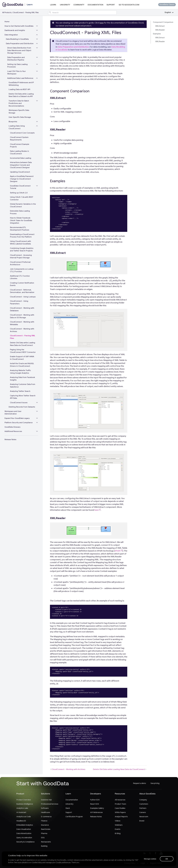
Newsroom (144, 817)
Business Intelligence (25, 804)
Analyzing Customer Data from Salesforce (23, 386)
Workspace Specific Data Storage (19, 111)
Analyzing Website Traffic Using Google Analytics (20, 372)
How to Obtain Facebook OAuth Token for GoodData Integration (21, 220)
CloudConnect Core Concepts (22, 133)
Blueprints (13, 122)
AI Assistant (21, 812)
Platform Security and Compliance (19, 423)
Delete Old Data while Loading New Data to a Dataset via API (21, 95)
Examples (157, 34)
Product (20, 794)
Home (7, 22)
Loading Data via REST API (19, 89)
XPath (119, 551)
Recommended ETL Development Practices (20, 229)
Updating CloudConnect (20, 172)
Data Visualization (24, 829)
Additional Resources (13, 431)
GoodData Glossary (12, 427)
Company (143, 800)
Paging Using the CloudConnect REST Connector (23, 351)
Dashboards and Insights (15, 30)
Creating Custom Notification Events (22, 284)
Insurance (45, 825)
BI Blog (118, 833)
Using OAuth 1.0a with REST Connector (22, 198)
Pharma (44, 833)
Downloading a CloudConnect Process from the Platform (22, 236)
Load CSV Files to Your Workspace (17, 73)
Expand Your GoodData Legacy (17, 418)
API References (96, 812)
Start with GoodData (43, 783)
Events (118, 829)
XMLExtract (160, 26)
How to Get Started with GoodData (19, 26)
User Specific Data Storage (20, 117)
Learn (53, 5)
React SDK (95, 804)
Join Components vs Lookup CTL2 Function (22, 270)
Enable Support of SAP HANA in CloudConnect (22, 358)
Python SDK (95, 800)
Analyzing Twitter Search (20, 391)
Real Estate (46, 829)
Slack (68, 808)
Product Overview (24, 800)
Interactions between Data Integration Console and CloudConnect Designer (21, 165)
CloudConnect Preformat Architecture (20, 263)
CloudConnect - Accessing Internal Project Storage (21, 256)
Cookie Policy (37, 862)
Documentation (95, 5)
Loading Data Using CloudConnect (17, 127)
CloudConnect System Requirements (19, 139)
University (65, 5)
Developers (96, 794)
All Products (7, 12)
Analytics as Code (24, 817)
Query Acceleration (24, 838)
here (101, 23)
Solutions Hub (46, 800)
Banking (44, 846)
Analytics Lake (22, 808)
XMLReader (160, 30)
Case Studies (120, 808)
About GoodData (147, 794)
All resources (120, 800)
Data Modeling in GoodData (17, 39)
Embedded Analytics (25, 825)
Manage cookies (150, 859)
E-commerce (46, 817)
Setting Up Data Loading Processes (17, 66)
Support (111, 5)
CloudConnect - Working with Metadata (22, 323)
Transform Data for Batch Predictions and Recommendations (19, 103)
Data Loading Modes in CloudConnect (19, 152)
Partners (143, 808)
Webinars (119, 825)
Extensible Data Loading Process (20, 212)
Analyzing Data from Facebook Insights (22, 379)
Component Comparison (163, 22)
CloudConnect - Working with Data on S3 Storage (22, 316)
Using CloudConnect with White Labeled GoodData (20, 243)
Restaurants (46, 842)
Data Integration (11, 35)
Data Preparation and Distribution (20, 43)
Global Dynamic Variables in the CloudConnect (23, 205)
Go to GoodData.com (129, 5)
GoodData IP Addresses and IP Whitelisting (21, 84)
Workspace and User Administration (13, 413)
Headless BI (21, 821)
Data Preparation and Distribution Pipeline (16, 59)
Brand (142, 821)
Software (45, 808)
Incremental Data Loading (21, 158)
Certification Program (74, 817)
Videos (118, 821)
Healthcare (45, 812)
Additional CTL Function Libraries (20, 277)
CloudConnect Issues (19, 403)
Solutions (45, 794)
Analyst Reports (121, 817)
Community (79, 5)
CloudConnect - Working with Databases (22, 309)
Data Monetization (24, 833)
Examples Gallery (97, 808)
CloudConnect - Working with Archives (22, 330)
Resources (120, 794)
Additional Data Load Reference (20, 78)
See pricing (155, 783)
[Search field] (82, 13)
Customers (144, 804)
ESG (43, 838)
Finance (44, 821)
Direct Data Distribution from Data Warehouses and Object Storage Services (19, 50)
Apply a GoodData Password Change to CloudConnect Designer (22, 179)
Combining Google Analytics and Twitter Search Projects (22, 249)
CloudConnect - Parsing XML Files (23, 337)
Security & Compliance (25, 842)
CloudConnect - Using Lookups (23, 297)
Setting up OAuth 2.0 (19, 193)
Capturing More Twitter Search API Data (23, 397)
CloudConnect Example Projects (20, 145)
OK (167, 859)
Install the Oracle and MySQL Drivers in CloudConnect (22, 365)
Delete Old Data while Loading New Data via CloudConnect (23, 344)
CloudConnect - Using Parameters (19, 302)
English (169, 12)
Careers (143, 812)
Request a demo (140, 783)
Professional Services (50, 804)
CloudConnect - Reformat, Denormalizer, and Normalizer (22, 291)
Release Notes (10, 439)
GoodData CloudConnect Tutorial (20, 187)
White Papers (120, 812)
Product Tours (120, 804)
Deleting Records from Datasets (22, 407)
